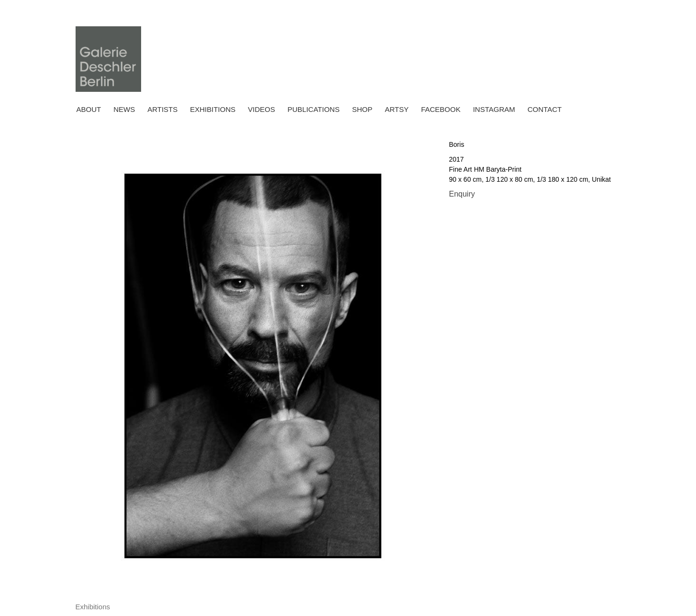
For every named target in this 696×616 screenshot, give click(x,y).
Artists (162, 109)
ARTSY (397, 109)
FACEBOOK (441, 109)
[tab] (93, 607)
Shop (362, 109)
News (124, 109)
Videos (261, 109)
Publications (314, 109)
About (89, 109)
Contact (545, 109)
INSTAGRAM (494, 109)
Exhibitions (213, 109)
